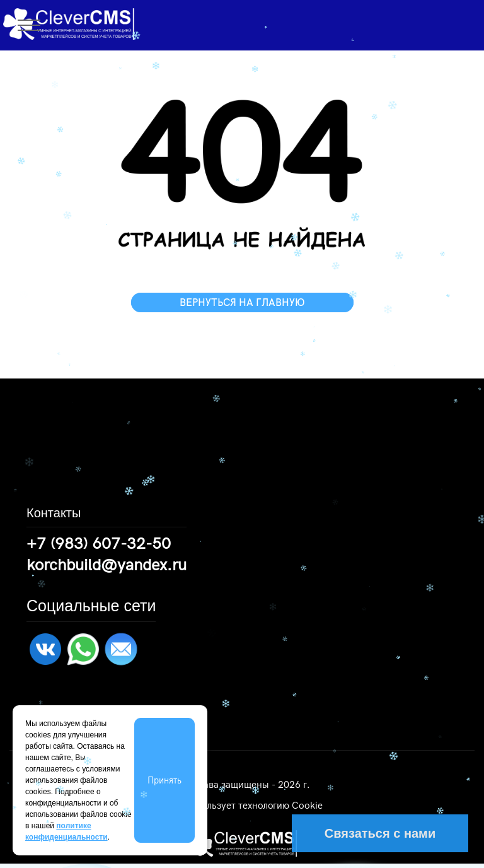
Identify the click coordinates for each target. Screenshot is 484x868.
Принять (164, 780)
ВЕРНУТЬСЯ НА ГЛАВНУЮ (242, 302)
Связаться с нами (380, 833)
